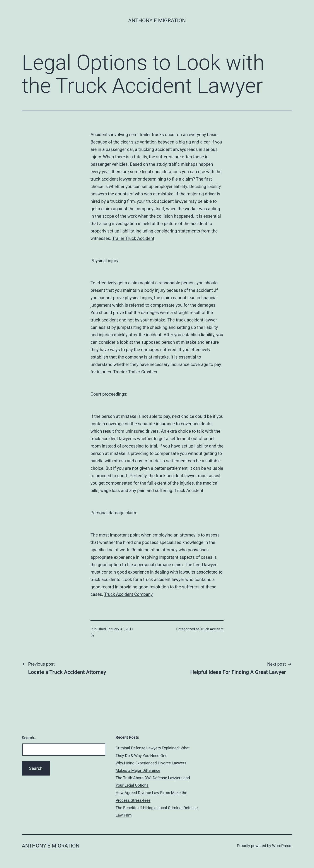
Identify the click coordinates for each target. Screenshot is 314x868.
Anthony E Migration (157, 21)
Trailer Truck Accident (133, 238)
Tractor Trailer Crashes (135, 372)
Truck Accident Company (128, 594)
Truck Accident (189, 490)
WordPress (282, 846)
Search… (29, 738)
